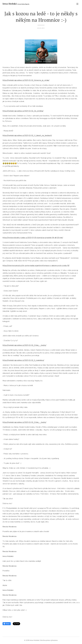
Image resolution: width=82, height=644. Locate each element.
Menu (77, 4)
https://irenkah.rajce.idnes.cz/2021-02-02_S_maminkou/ (23, 360)
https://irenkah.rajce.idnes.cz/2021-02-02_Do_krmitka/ (23, 111)
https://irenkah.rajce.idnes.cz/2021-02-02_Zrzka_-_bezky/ (24, 345)
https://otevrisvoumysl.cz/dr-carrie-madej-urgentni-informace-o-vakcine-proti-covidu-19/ (36, 266)
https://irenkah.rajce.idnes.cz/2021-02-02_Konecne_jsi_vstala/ (26, 80)
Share (7, 624)
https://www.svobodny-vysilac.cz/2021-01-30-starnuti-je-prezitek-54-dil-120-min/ (33, 238)
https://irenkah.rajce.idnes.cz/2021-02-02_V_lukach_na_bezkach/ (27, 135)
